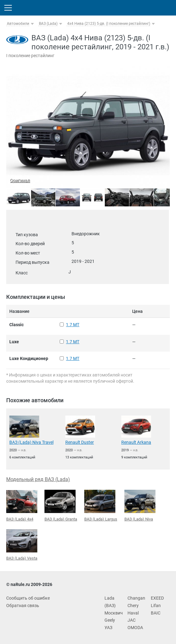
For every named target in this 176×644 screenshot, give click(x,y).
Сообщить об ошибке (28, 598)
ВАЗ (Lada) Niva (140, 506)
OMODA (135, 628)
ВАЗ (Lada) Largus (101, 506)
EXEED (157, 598)
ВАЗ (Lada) (48, 24)
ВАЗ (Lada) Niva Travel (31, 442)
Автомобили (18, 24)
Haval (133, 613)
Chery (133, 606)
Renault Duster (80, 442)
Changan (136, 598)
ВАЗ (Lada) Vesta (22, 545)
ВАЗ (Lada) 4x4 (22, 506)
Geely (110, 620)
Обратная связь (23, 606)
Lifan (156, 606)
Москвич (114, 613)
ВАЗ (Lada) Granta (61, 506)
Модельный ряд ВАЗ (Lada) (38, 479)
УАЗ (108, 628)
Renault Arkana (136, 442)
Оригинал (20, 180)
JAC (132, 620)
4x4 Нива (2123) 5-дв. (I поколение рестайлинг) (109, 24)
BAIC (156, 613)
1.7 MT (73, 325)
